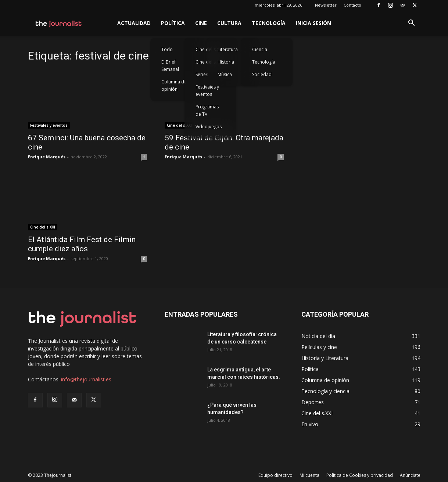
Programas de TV (207, 110)
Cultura (229, 23)
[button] (412, 24)
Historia (226, 62)
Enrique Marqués (47, 157)
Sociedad (262, 74)
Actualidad (134, 23)
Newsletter (326, 5)
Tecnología (269, 23)
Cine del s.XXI (179, 125)
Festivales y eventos (207, 91)
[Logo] (59, 23)
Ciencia (260, 49)
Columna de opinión (174, 85)
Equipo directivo (275, 475)
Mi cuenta (309, 475)
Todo (167, 49)
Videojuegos (209, 127)
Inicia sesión (313, 23)
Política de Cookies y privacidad (360, 475)
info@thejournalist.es (86, 379)
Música (225, 74)
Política (173, 23)
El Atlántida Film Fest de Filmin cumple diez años (82, 244)
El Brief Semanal (170, 66)
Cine (201, 23)
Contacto (352, 5)
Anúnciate (410, 475)
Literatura (228, 49)
